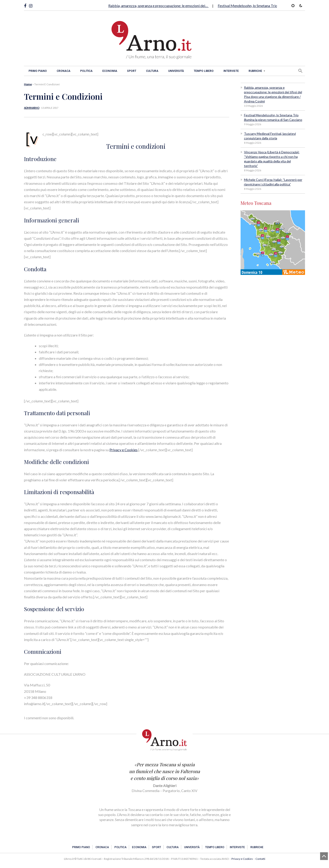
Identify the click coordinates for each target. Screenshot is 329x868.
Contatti (260, 859)
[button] (300, 71)
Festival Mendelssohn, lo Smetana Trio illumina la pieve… (262, 6)
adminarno (32, 108)
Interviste (231, 71)
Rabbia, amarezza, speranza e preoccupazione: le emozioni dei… (158, 6)
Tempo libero (204, 71)
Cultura (152, 71)
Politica (86, 71)
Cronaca (64, 71)
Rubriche (255, 71)
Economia (110, 71)
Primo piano (38, 71)
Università (176, 71)
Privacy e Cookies (123, 450)
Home (28, 84)
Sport (132, 71)
